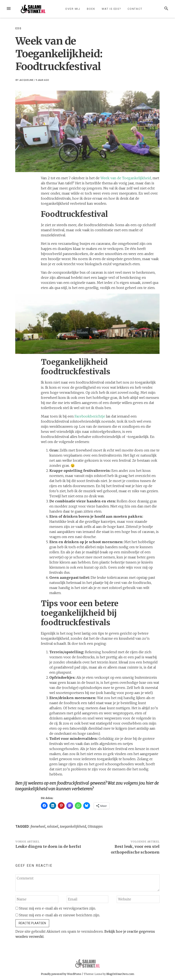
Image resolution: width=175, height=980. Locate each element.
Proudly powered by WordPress (61, 974)
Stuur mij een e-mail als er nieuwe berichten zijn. (60, 915)
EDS (18, 28)
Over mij (73, 9)
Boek (91, 9)
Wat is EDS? (111, 9)
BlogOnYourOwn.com (120, 974)
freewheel (38, 826)
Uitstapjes (95, 826)
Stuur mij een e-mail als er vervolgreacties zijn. (58, 908)
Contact (135, 9)
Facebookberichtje (90, 416)
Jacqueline (26, 80)
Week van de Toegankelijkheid (126, 178)
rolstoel (53, 826)
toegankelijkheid (73, 826)
